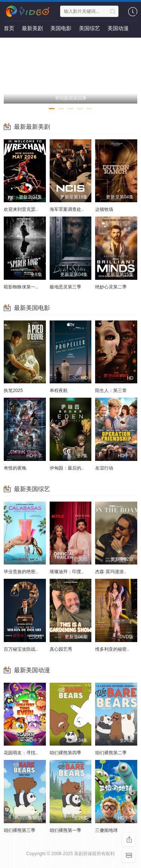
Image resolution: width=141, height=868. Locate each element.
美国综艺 (89, 28)
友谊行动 (104, 468)
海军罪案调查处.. (67, 209)
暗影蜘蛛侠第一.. (21, 287)
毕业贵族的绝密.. (21, 572)
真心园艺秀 (61, 649)
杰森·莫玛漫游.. (111, 572)
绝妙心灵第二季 (111, 287)
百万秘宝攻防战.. (21, 649)
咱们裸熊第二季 (111, 753)
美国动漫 (118, 28)
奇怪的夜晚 (15, 468)
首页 (9, 28)
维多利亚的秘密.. (112, 649)
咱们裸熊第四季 (65, 753)
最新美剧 (32, 28)
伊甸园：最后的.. (67, 468)
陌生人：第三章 (111, 391)
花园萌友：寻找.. (21, 753)
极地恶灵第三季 (65, 287)
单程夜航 (59, 391)
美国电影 (61, 28)
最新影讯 (14, 43)
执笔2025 (13, 391)
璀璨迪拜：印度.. (67, 572)
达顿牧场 (104, 209)
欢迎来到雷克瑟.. (21, 209)
